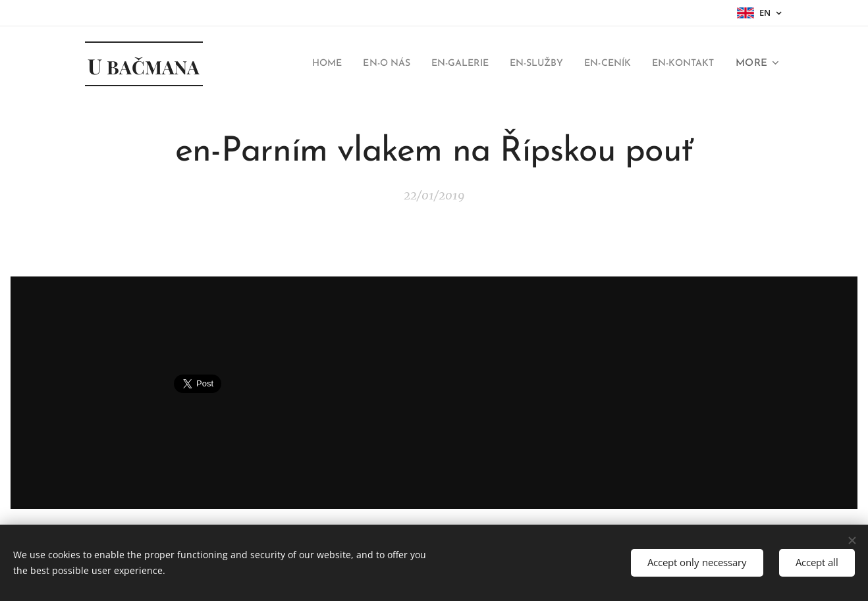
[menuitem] (286, 64)
